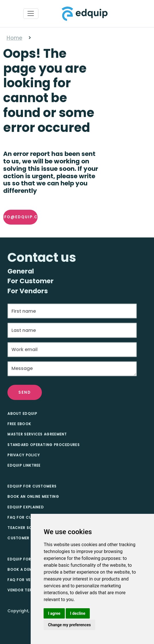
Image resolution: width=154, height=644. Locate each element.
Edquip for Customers (32, 486)
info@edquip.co (20, 217)
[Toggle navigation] (31, 14)
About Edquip (22, 414)
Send (25, 392)
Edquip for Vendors (29, 559)
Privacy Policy (24, 455)
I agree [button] (54, 613)
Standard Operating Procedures (44, 445)
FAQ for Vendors (26, 580)
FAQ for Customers (29, 517)
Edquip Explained (26, 507)
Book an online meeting (33, 497)
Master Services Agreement (37, 434)
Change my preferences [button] (69, 625)
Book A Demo (22, 569)
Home (14, 38)
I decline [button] (78, 613)
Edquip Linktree (24, 465)
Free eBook (19, 424)
